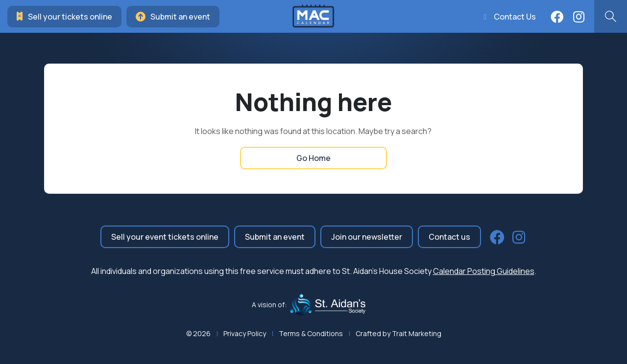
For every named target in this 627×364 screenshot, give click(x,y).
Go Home (313, 158)
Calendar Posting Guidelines (484, 271)
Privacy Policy (245, 333)
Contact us (449, 237)
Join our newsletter (367, 237)
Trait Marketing (417, 333)
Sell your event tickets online (165, 237)
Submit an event (173, 17)
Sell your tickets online (64, 17)
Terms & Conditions (311, 333)
